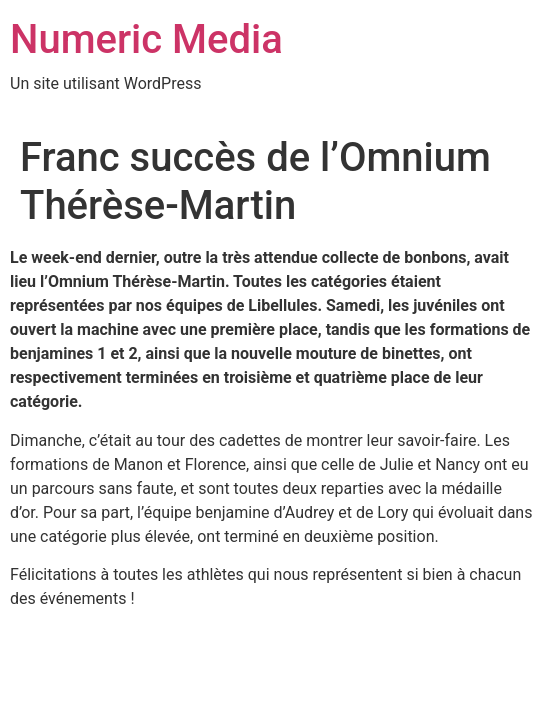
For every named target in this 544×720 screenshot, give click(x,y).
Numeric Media (146, 39)
